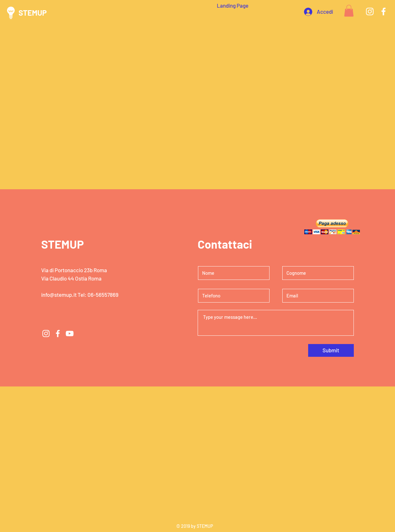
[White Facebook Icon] (384, 11)
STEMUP (33, 13)
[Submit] (331, 350)
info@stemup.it (59, 295)
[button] (349, 11)
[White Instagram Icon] (370, 11)
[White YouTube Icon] (70, 333)
